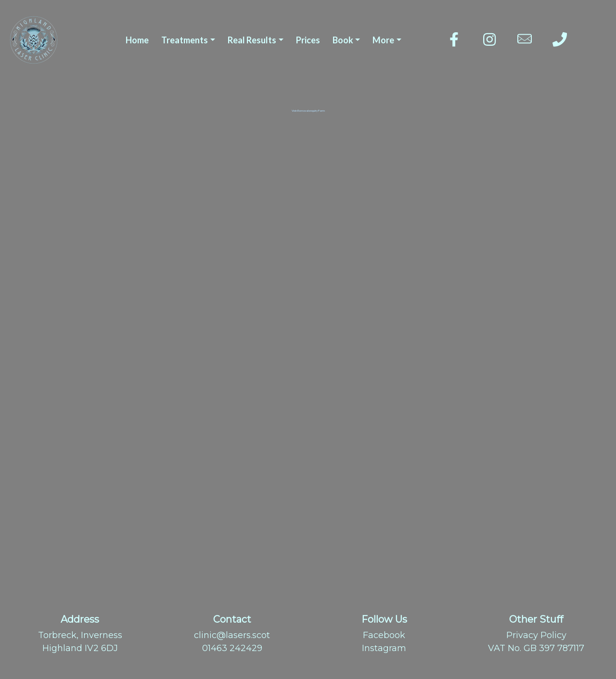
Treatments (185, 40)
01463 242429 (232, 648)
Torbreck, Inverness (80, 635)
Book (343, 40)
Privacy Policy (536, 635)
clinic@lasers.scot (232, 635)
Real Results (252, 40)
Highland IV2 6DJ (80, 648)
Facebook (384, 635)
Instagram (384, 648)
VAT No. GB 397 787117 (536, 648)
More (383, 40)
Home (137, 40)
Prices (308, 40)
